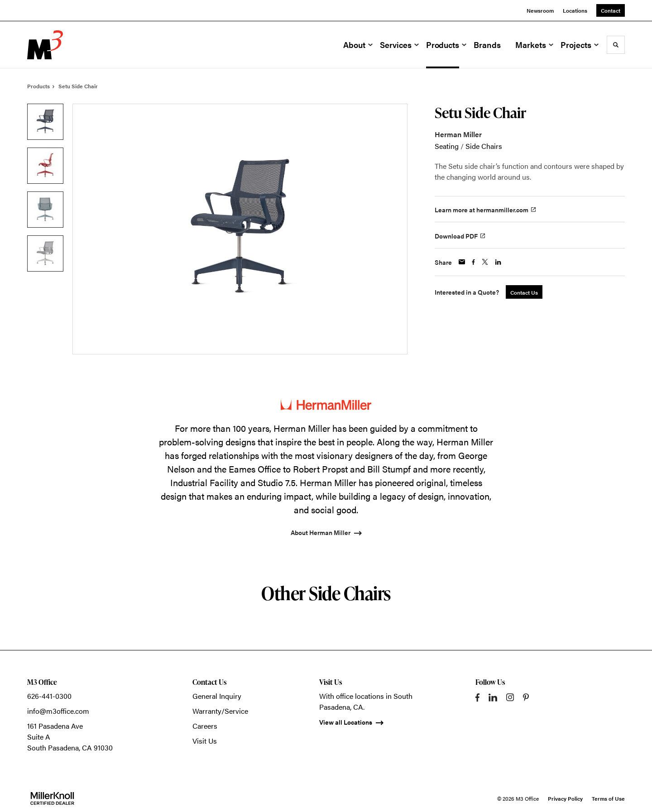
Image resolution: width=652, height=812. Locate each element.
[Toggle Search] (616, 45)
